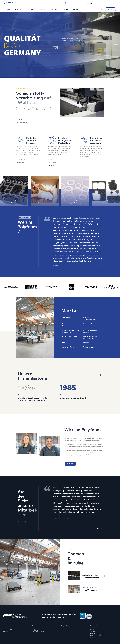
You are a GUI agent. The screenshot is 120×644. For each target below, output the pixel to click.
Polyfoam (7, 9)
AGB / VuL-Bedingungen (98, 620)
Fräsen (14, 203)
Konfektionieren (45, 203)
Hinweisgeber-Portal (95, 636)
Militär (65, 343)
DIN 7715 (93, 616)
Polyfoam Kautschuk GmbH (14, 636)
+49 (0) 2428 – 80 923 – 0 (39, 618)
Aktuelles (85, 559)
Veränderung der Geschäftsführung (90, 563)
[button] (3, 192)
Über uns (54, 9)
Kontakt (76, 9)
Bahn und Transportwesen (89, 319)
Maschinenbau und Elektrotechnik (90, 337)
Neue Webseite (89, 576)
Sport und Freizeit (69, 347)
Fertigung (32, 9)
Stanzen (106, 203)
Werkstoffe (19, 9)
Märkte (43, 9)
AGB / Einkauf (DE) (96, 622)
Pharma (86, 343)
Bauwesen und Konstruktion (68, 325)
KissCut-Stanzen (75, 203)
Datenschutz (114, 636)
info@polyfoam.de (37, 616)
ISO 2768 (93, 618)
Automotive (67, 318)
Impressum (105, 636)
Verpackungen (89, 347)
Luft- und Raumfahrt (70, 336)
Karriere (66, 9)
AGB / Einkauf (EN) (96, 624)
